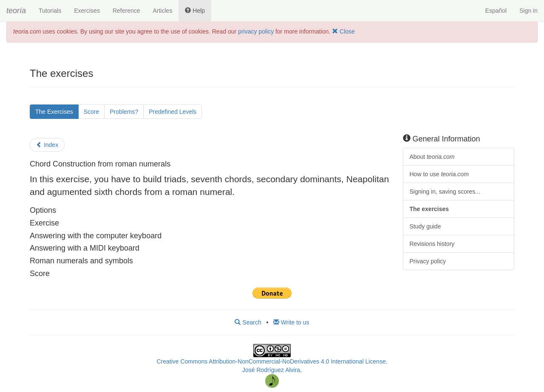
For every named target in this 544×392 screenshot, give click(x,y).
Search (248, 322)
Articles (162, 11)
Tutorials (50, 11)
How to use (439, 174)
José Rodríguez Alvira (271, 370)
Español (496, 11)
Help (195, 11)
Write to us (291, 322)
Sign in (528, 11)
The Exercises (54, 112)
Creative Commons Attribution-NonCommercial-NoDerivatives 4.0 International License (271, 361)
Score (92, 112)
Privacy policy (428, 261)
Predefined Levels (173, 112)
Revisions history (432, 244)
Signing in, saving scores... (445, 192)
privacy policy (256, 31)
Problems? (124, 112)
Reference (126, 11)
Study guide (425, 226)
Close (343, 31)
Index (47, 145)
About (432, 157)
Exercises (87, 11)
